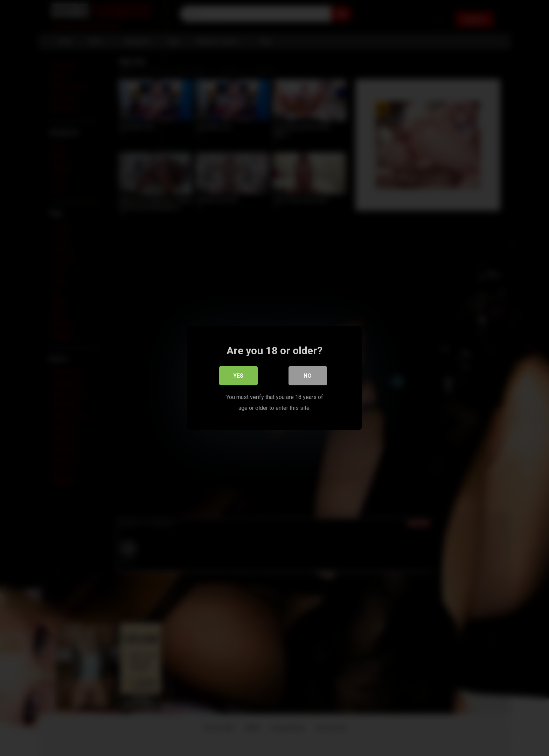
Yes (239, 376)
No (308, 376)
